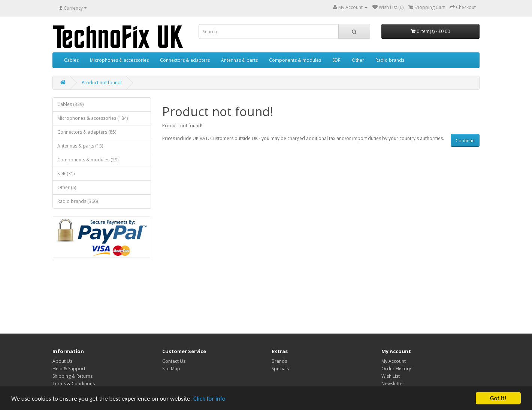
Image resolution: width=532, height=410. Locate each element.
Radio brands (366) (78, 201)
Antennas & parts (239, 60)
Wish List (391, 376)
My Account (394, 361)
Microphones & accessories (119, 60)
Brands (279, 361)
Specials (280, 369)
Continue (465, 141)
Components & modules (295, 60)
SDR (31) (66, 174)
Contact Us (174, 361)
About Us (62, 361)
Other (358, 60)
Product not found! (102, 83)
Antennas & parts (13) (80, 146)
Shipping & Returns (72, 376)
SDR (336, 60)
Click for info (209, 399)
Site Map (171, 369)
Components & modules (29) (88, 160)
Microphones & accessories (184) (93, 118)
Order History (396, 369)
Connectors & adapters (185, 60)
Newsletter (393, 384)
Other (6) (67, 187)
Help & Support (69, 369)
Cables (71, 60)
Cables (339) (70, 104)
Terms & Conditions (74, 384)
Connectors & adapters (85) (87, 132)
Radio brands (390, 60)
